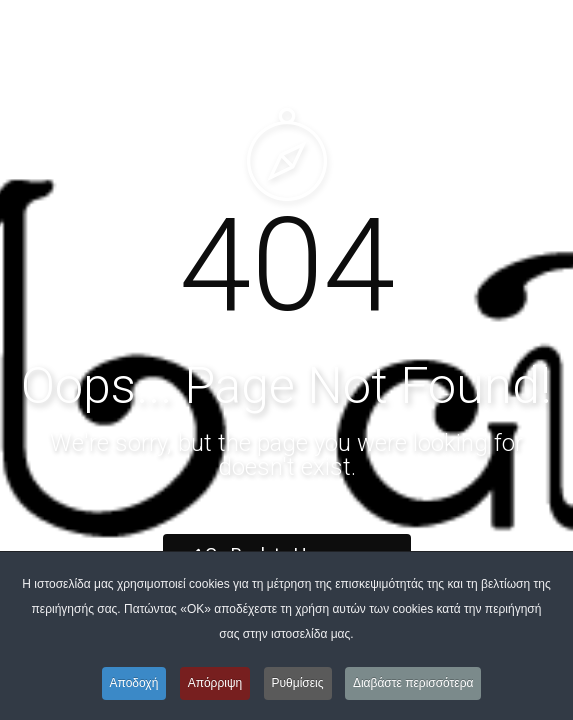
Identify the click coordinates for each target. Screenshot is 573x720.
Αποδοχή (134, 683)
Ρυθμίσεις (298, 683)
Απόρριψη (215, 683)
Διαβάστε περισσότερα (413, 683)
